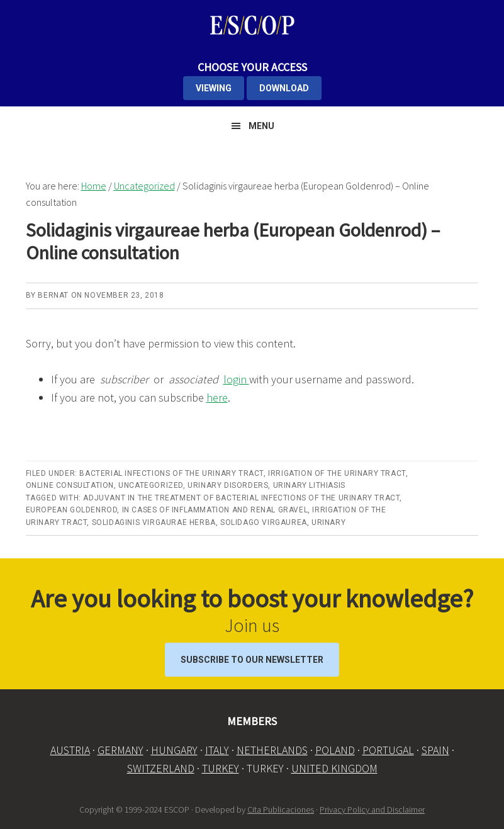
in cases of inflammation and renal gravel (215, 510)
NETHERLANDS (272, 750)
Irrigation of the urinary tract (337, 473)
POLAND (335, 750)
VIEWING (214, 88)
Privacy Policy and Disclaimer (372, 809)
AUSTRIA (70, 750)
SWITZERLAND (161, 768)
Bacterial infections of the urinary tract (171, 473)
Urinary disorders (228, 485)
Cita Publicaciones (281, 809)
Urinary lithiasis (309, 485)
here (217, 398)
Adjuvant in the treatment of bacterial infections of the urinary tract (241, 498)
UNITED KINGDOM (334, 768)
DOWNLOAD (284, 88)
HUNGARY (174, 750)
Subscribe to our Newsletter (252, 660)
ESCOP (252, 25)
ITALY (217, 750)
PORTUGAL (388, 750)
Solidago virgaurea (264, 522)
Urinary (328, 522)
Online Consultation (70, 485)
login (236, 379)
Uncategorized (151, 485)
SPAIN (435, 750)
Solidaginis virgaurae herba (154, 522)
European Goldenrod (72, 510)
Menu (261, 126)
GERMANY (120, 750)
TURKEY (221, 768)
